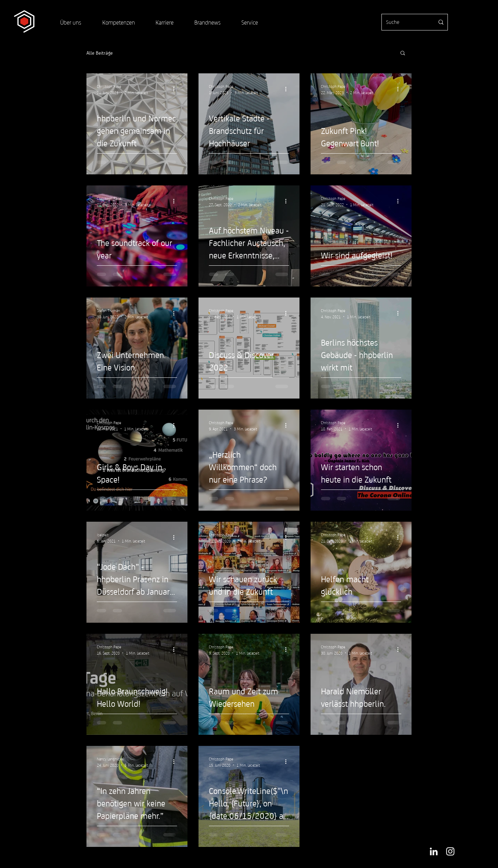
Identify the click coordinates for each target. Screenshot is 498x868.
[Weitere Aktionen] (176, 89)
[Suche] (405, 22)
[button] (403, 53)
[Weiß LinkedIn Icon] (434, 851)
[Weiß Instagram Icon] (450, 851)
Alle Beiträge (100, 53)
